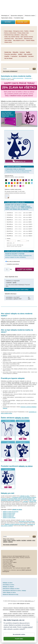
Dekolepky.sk (5, 16)
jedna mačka (8, 421)
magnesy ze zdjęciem (28, 615)
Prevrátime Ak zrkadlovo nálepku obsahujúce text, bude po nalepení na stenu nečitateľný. (19, 256)
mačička (13, 540)
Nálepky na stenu (6, 78)
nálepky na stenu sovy (9, 515)
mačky (9, 540)
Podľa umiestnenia (18, 78)
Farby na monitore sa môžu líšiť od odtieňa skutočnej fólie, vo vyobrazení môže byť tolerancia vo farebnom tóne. (18, 171)
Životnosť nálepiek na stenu (21, 608)
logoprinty (18, 615)
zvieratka (26, 501)
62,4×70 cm (10, 231)
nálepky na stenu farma (9, 517)
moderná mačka (8, 469)
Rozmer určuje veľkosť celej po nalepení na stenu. (19, 207)
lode (30, 500)
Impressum (25, 611)
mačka (8, 442)
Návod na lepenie (8, 608)
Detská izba (28, 78)
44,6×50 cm (10, 227)
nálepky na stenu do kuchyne (11, 512)
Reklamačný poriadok (16, 611)
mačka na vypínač (23, 421)
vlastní (9, 239)
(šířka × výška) (18, 213)
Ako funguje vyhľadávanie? (10, 71)
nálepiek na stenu (25, 496)
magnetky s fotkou (18, 614)
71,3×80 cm (10, 233)
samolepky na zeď (8, 617)
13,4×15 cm (10, 213)
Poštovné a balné (30, 16)
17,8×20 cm (10, 215)
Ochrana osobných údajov (22, 610)
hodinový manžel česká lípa (21, 617)
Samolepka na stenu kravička (27, 521)
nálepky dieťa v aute (29, 614)
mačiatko (24, 540)
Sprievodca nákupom (17, 16)
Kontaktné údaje (19, 18)
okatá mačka (23, 442)
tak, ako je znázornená (13, 261)
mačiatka (29, 540)
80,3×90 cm (10, 236)
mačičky (18, 540)
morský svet (33, 501)
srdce (34, 540)
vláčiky (13, 500)
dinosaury (18, 500)
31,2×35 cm (10, 222)
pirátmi (35, 500)
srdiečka (10, 542)
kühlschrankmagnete (9, 615)
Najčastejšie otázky (7, 18)
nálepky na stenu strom (9, 513)
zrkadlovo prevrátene (13, 264)
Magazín (32, 608)
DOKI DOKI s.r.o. (29, 601)
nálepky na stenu (22, 418)
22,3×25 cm (10, 217)
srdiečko (5, 542)
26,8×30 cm (10, 220)
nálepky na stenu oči (8, 516)
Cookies (32, 610)
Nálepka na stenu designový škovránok (15, 524)
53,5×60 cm (10, 229)
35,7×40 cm (10, 224)
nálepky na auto (7, 614)
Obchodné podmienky (9, 610)
